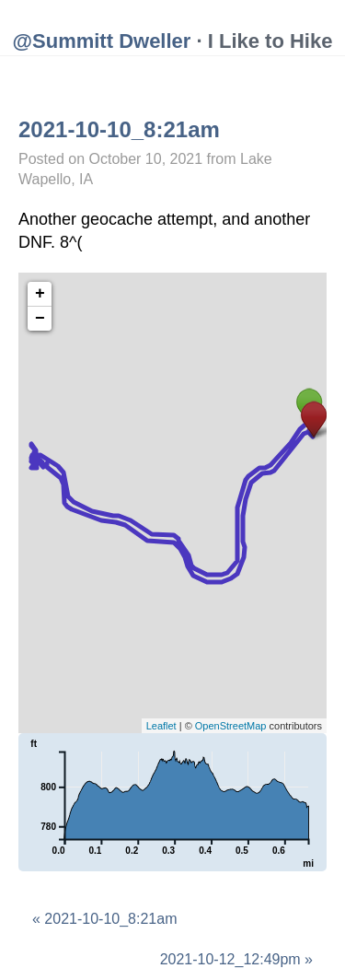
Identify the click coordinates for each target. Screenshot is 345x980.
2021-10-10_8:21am (119, 129)
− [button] (40, 319)
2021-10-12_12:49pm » (236, 959)
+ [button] (40, 294)
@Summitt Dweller (102, 41)
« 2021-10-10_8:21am (104, 919)
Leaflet (161, 726)
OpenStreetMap (231, 726)
